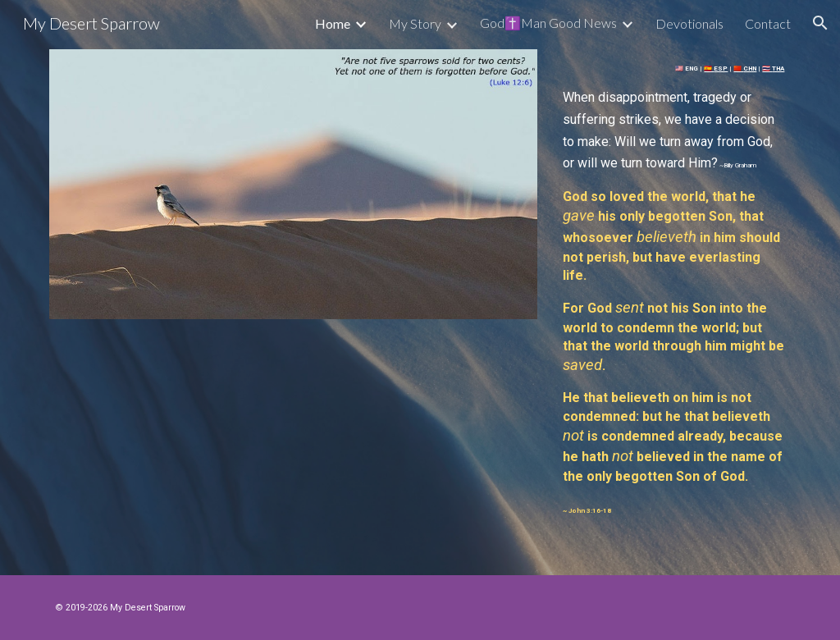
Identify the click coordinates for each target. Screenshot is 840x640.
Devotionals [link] (689, 23)
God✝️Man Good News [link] (548, 23)
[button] (820, 23)
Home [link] (333, 23)
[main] (673, 288)
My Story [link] (415, 23)
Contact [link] (768, 23)
